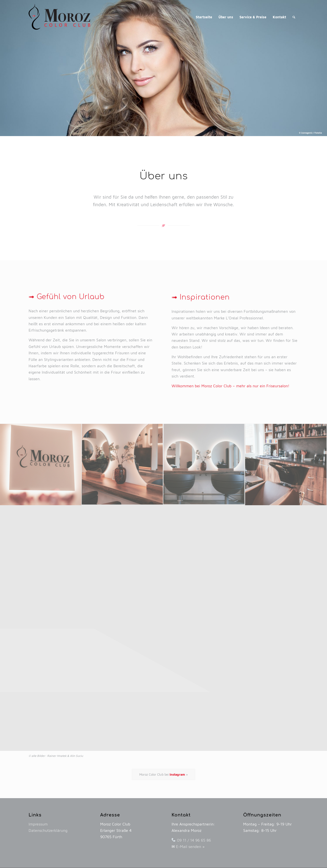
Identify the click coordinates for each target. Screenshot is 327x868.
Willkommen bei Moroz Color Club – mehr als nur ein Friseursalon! (230, 430)
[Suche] (294, 17)
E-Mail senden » (190, 847)
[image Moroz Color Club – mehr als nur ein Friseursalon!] (41, 465)
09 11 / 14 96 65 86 (194, 840)
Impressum (38, 824)
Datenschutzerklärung (48, 830)
